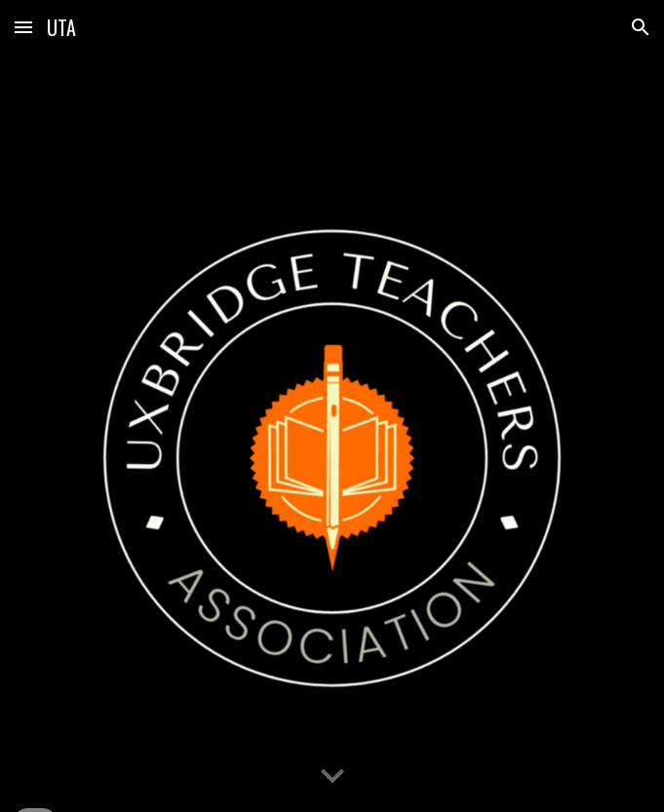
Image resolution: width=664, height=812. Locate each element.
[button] (23, 27)
